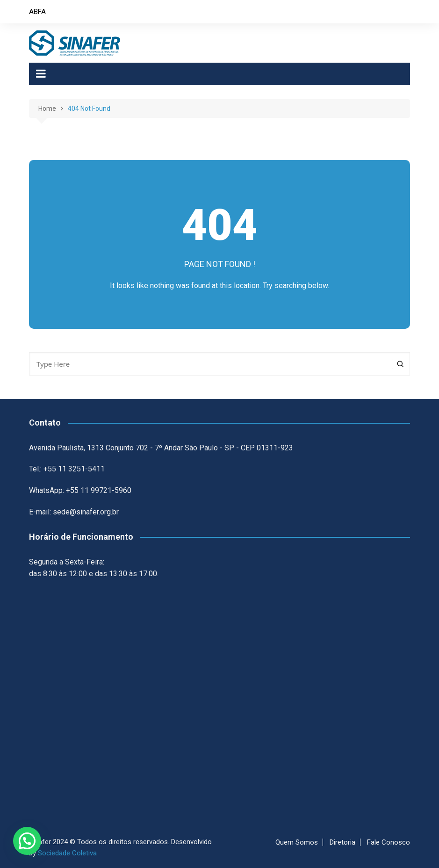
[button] (27, 841)
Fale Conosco (389, 842)
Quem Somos (297, 842)
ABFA (37, 12)
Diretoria (342, 842)
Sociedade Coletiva (67, 853)
